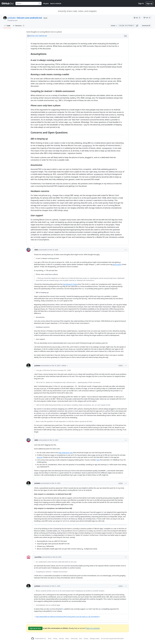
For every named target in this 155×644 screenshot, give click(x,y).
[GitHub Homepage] (33, 639)
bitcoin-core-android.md (29, 18)
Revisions (19, 26)
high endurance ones (65, 453)
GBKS (36, 250)
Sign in (141, 3)
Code (7, 26)
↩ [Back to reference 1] (100, 617)
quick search (117, 264)
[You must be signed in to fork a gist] (147, 18)
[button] (137, 26)
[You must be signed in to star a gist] (137, 18)
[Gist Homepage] (8, 3)
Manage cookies (95, 639)
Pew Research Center (70, 284)
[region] (78, 142)
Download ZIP (146, 26)
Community (74, 639)
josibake (12, 18)
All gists (46, 3)
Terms (50, 639)
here (98, 460)
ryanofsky (38, 557)
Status (67, 639)
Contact (86, 639)
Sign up (149, 3)
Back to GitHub (56, 3)
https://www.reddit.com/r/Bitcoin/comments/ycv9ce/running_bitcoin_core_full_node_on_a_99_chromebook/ (67, 617)
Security (61, 639)
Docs (81, 639)
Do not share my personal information (112, 639)
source (40, 457)
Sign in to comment (93, 628)
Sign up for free (35, 628)
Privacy (55, 639)
